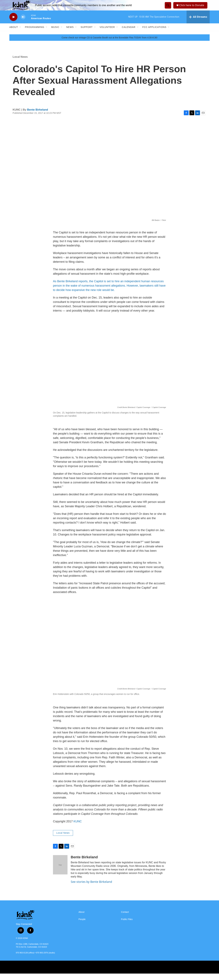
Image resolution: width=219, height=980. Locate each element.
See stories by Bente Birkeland (91, 888)
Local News (20, 63)
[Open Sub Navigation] (20, 34)
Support (87, 34)
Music (55, 34)
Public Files (127, 926)
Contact (125, 919)
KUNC (78, 828)
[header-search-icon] (167, 9)
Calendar (129, 34)
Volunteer (107, 34)
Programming (35, 34)
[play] (13, 23)
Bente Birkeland (38, 116)
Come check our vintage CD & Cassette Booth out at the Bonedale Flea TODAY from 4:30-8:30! (109, 44)
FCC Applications (154, 34)
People (82, 926)
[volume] (23, 23)
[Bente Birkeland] (60, 871)
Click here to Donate (193, 8)
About (14, 34)
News (70, 34)
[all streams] (198, 23)
